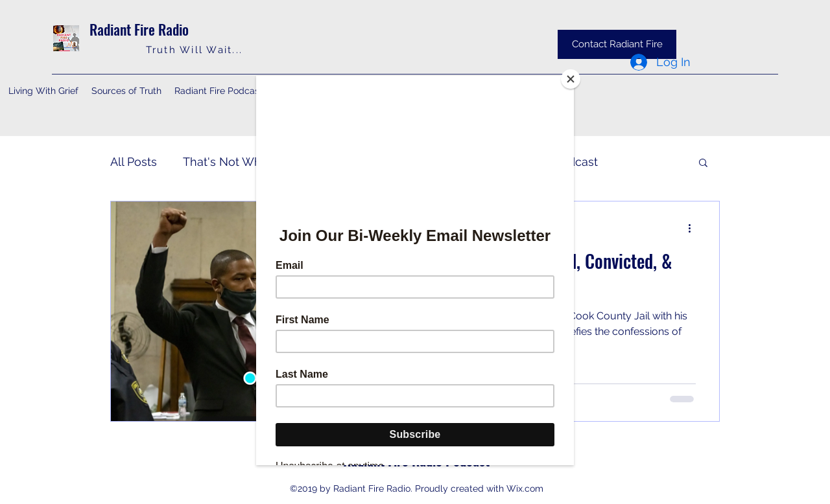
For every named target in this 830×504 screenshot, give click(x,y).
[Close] (571, 79)
